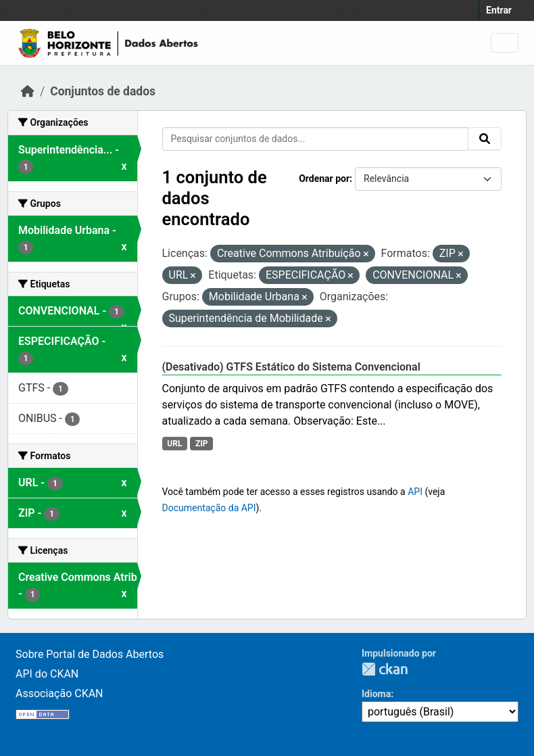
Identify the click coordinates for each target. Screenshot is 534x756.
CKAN (385, 669)
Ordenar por (324, 179)
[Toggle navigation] (505, 43)
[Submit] (485, 139)
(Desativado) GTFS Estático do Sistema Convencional (291, 367)
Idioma (376, 694)
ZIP (202, 444)
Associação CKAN (59, 693)
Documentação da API (209, 508)
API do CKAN (47, 674)
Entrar (499, 10)
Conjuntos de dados (103, 91)
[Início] (28, 91)
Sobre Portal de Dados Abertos (90, 654)
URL (174, 444)
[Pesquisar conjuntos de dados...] (316, 139)
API (415, 492)
